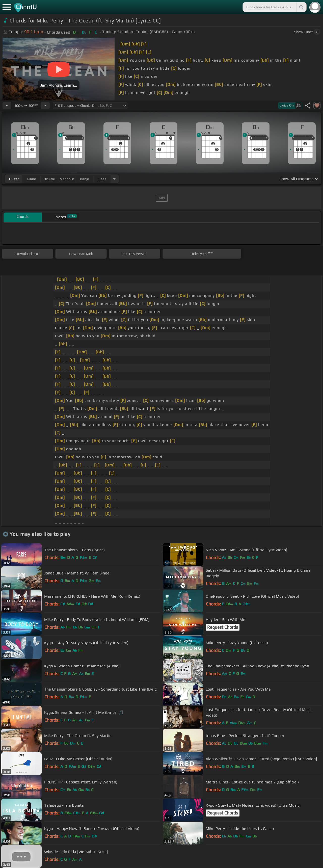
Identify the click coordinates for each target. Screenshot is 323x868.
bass (102, 179)
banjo (85, 179)
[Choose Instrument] (114, 179)
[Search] (301, 7)
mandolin (67, 179)
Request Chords (223, 627)
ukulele (49, 179)
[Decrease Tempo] (7, 106)
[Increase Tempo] (45, 106)
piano (32, 179)
